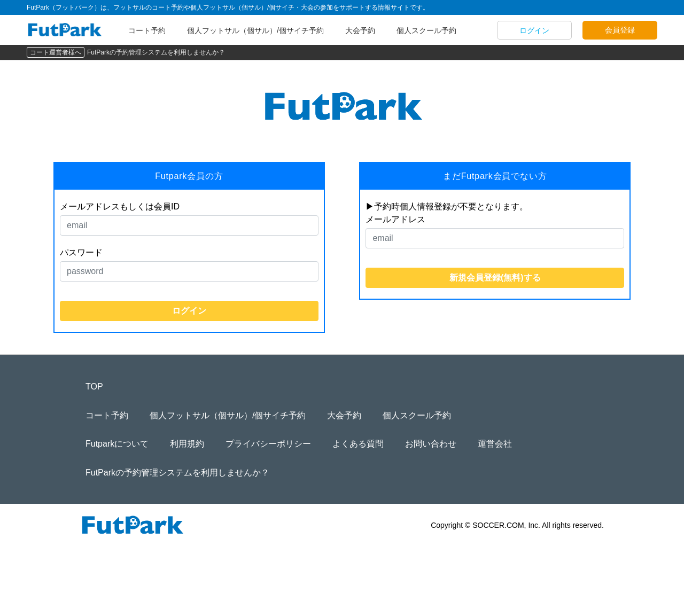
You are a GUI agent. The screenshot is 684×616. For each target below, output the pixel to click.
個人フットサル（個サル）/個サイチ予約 (255, 30)
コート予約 (147, 30)
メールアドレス (395, 219)
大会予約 (360, 30)
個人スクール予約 (426, 30)
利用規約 (187, 444)
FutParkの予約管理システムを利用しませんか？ (156, 52)
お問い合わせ (431, 444)
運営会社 (495, 444)
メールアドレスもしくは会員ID (120, 206)
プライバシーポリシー (268, 444)
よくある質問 (358, 444)
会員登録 (620, 30)
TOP (94, 387)
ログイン (534, 30)
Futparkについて (117, 444)
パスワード (81, 252)
